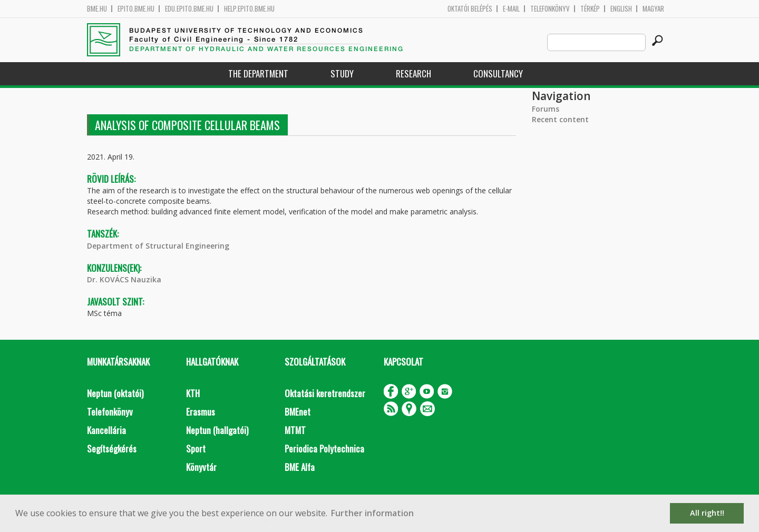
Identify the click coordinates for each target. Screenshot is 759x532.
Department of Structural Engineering (158, 246)
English (621, 9)
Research (413, 73)
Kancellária (106, 430)
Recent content (560, 119)
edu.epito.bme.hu (189, 9)
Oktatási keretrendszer (325, 393)
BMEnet (298, 412)
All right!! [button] (707, 513)
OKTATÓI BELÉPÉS (470, 9)
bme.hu (97, 9)
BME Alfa (300, 467)
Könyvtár (201, 467)
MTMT (295, 430)
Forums (546, 109)
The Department (258, 73)
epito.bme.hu (136, 9)
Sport (196, 449)
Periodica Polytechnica (324, 449)
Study (342, 73)
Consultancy (498, 73)
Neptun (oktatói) (115, 393)
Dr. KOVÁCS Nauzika (124, 279)
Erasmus (201, 412)
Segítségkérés (112, 449)
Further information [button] (372, 513)
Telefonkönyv (550, 9)
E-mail (511, 9)
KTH (193, 393)
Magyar (653, 9)
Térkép (590, 9)
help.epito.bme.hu (249, 9)
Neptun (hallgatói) (217, 430)
